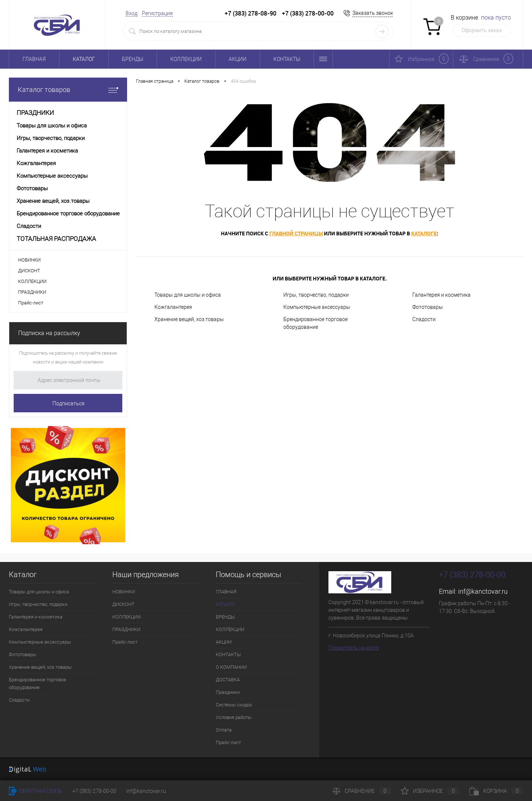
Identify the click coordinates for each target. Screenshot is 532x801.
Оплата (224, 730)
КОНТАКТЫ (287, 59)
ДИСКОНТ (29, 271)
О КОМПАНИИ (231, 667)
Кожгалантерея (173, 307)
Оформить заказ (482, 30)
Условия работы (234, 717)
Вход (132, 13)
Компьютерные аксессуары (317, 307)
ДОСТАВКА (228, 680)
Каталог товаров (68, 90)
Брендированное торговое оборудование (316, 323)
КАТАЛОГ (84, 59)
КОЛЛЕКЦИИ (186, 59)
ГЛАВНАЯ (34, 59)
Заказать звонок (373, 13)
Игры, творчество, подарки (316, 295)
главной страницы (296, 233)
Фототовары (428, 307)
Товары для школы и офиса (188, 295)
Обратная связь (36, 791)
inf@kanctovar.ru (483, 591)
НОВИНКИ (29, 260)
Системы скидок (234, 705)
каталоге (424, 233)
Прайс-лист (31, 303)
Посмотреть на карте (354, 648)
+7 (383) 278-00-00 (94, 791)
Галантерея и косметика (441, 295)
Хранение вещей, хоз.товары (189, 319)
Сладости (424, 319)
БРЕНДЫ (133, 59)
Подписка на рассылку (49, 333)
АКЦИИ (238, 59)
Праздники (228, 692)
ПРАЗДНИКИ (32, 292)
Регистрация (157, 13)
